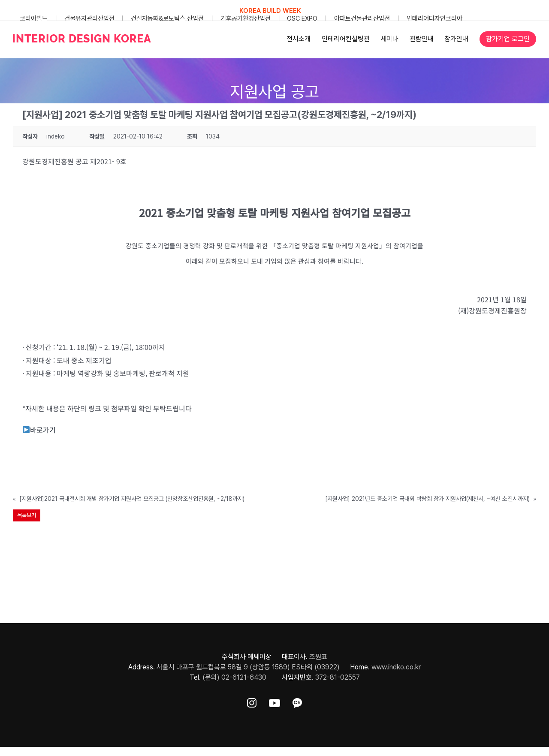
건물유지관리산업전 (89, 18)
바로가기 (39, 430)
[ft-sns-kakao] (297, 701)
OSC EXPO (302, 18)
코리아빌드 (34, 18)
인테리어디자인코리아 (434, 18)
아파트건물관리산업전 (362, 18)
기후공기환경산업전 (246, 18)
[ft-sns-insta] (252, 701)
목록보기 (27, 515)
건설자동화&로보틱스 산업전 (167, 18)
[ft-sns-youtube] (274, 701)
